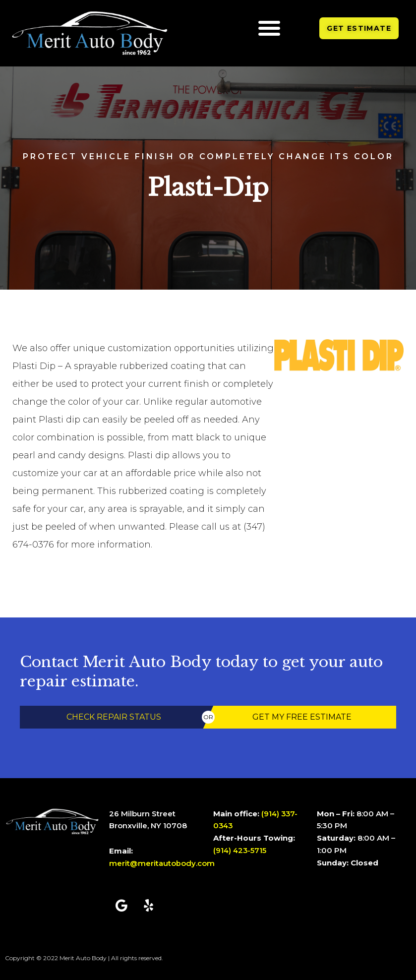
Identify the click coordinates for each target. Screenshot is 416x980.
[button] (269, 28)
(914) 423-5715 (240, 850)
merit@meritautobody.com (162, 863)
